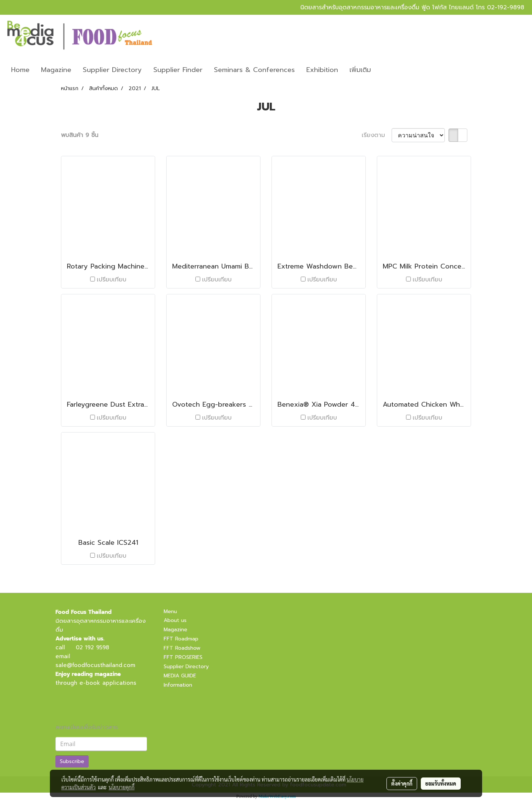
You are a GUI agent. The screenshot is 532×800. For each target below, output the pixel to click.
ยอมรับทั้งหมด (441, 783)
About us (175, 620)
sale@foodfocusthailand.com (95, 665)
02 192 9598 (92, 647)
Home (20, 70)
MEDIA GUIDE (180, 676)
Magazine (56, 70)
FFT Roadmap (181, 639)
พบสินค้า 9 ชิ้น (80, 135)
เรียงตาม (377, 135)
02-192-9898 (506, 7)
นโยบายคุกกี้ (122, 787)
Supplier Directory (112, 70)
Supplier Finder (178, 70)
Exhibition (322, 70)
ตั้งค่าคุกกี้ (402, 783)
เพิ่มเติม (360, 70)
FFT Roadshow (182, 648)
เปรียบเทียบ (112, 280)
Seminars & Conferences (254, 70)
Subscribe (72, 761)
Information (178, 685)
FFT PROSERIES (183, 657)
